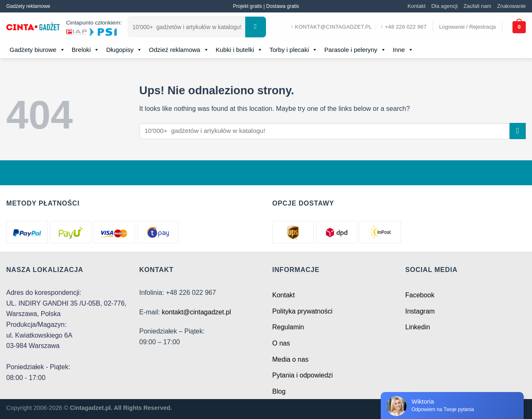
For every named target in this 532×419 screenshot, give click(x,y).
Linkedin (418, 327)
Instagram (420, 311)
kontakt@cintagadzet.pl (196, 312)
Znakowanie (511, 6)
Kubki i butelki (239, 50)
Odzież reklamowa (179, 50)
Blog (279, 391)
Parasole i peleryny (355, 50)
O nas (281, 343)
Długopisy (124, 50)
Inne (403, 50)
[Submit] (256, 27)
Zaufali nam (477, 6)
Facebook (420, 295)
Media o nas (290, 359)
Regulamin (288, 327)
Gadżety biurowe (37, 50)
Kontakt (416, 6)
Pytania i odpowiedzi (303, 375)
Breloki (86, 50)
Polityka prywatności (302, 311)
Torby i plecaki (293, 50)
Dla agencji (445, 6)
